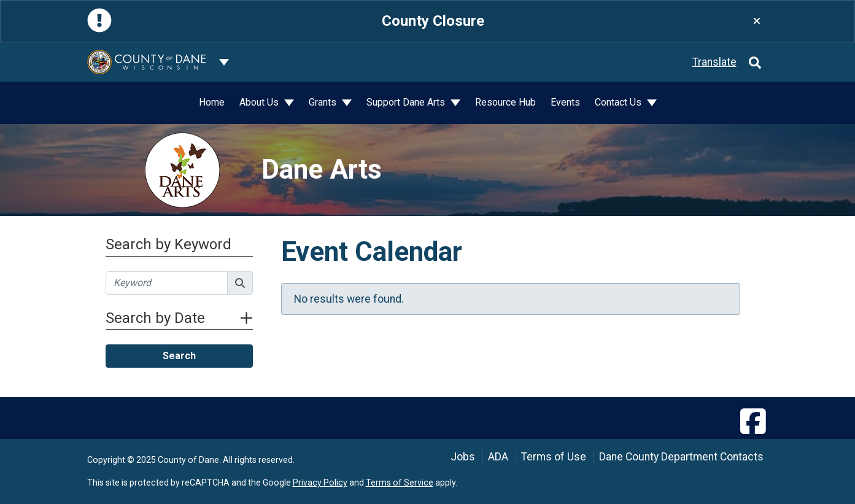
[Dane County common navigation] (224, 62)
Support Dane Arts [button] (407, 102)
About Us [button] (260, 102)
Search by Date (179, 318)
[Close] (757, 21)
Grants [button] (324, 102)
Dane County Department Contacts (681, 457)
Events (565, 102)
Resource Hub (505, 102)
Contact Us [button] (619, 102)
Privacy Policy (320, 483)
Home (212, 102)
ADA (498, 457)
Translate (714, 62)
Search (179, 356)
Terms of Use (554, 457)
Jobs (463, 457)
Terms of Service (400, 483)
